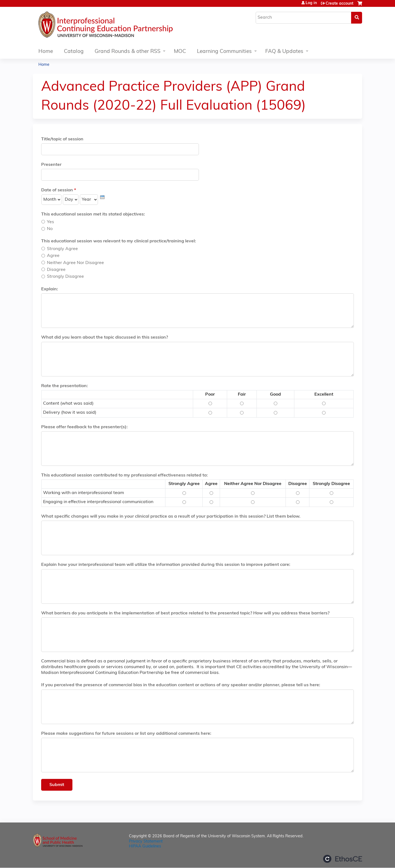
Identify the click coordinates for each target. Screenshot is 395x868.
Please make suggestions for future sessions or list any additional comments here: (126, 734)
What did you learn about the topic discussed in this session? (105, 337)
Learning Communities (224, 52)
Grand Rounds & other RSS (128, 52)
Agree (53, 256)
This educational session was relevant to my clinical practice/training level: (119, 241)
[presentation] (102, 197)
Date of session (57, 190)
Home (46, 52)
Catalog (74, 52)
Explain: (50, 289)
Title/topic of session (62, 139)
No (50, 229)
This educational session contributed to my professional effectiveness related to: (124, 475)
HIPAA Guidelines (145, 846)
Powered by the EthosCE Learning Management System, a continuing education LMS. (343, 859)
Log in (311, 3)
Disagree (56, 270)
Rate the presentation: (64, 386)
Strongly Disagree (65, 277)
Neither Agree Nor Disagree (75, 263)
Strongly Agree (62, 249)
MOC (180, 52)
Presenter (51, 165)
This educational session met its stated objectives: (93, 214)
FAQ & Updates (284, 52)
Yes (50, 222)
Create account (339, 4)
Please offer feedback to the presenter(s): (84, 427)
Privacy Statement (146, 842)
